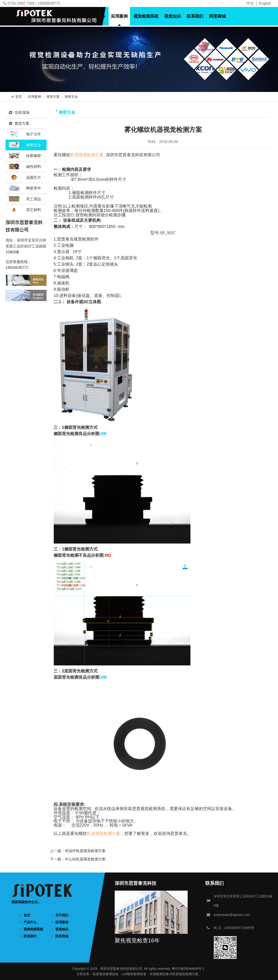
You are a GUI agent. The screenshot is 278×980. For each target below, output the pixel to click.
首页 (56, 16)
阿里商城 (218, 16)
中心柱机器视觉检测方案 (85, 859)
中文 (250, 3)
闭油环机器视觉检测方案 (85, 851)
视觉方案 (53, 97)
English (265, 3)
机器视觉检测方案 (104, 833)
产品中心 (97, 16)
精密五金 (71, 97)
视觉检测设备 (109, 974)
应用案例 (119, 16)
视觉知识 (173, 16)
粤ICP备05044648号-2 (188, 969)
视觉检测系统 (146, 16)
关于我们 (74, 16)
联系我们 (195, 16)
